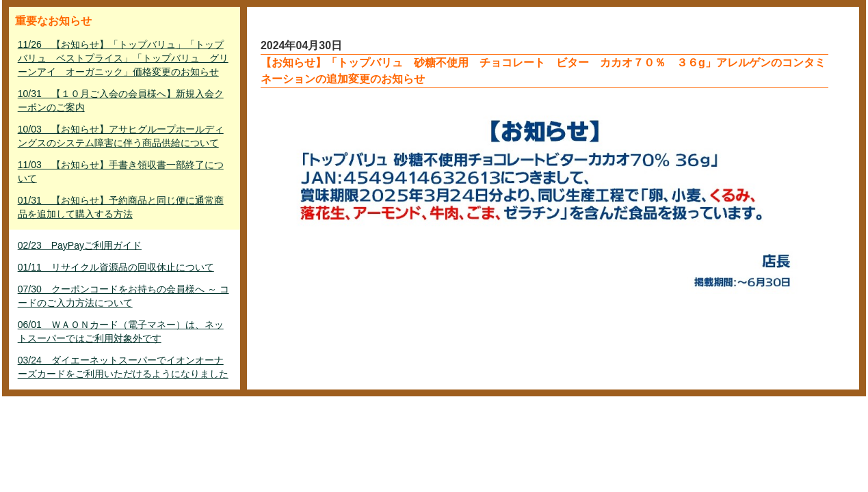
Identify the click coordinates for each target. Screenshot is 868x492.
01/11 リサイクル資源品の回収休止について (116, 267)
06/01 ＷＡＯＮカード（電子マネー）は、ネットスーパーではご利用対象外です (121, 331)
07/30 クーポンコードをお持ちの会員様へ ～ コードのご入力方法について (123, 296)
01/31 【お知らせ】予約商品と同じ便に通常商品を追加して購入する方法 (121, 207)
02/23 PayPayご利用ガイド (80, 245)
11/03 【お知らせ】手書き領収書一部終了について (121, 172)
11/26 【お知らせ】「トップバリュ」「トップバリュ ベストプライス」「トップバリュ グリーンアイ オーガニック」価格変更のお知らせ (123, 58)
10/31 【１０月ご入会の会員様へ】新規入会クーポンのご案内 (121, 100)
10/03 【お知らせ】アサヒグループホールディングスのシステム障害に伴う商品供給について (121, 136)
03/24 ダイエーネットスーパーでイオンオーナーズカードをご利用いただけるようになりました (123, 367)
